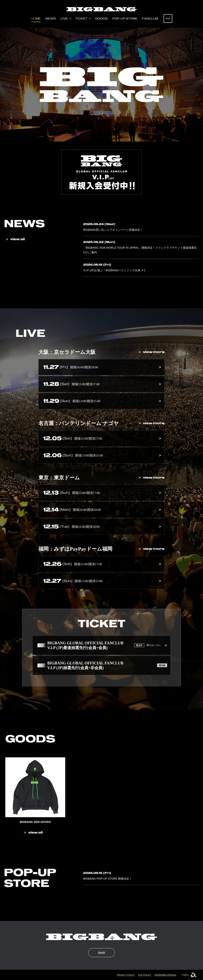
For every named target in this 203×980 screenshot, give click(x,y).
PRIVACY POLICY (126, 975)
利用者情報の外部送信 (165, 975)
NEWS (51, 19)
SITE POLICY (145, 975)
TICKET (81, 19)
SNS (168, 18)
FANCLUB (150, 19)
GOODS (101, 19)
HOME (36, 19)
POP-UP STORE (125, 19)
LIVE (64, 19)
